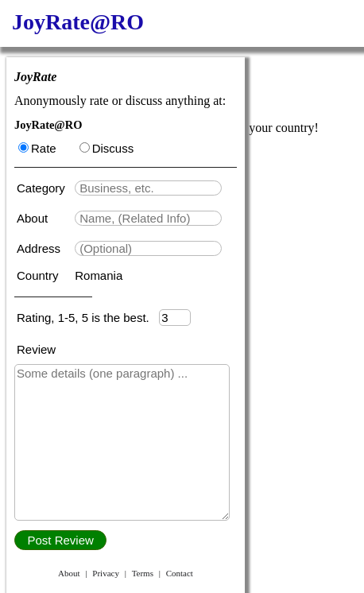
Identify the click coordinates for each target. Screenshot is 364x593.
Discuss (107, 148)
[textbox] (148, 188)
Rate (37, 148)
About (34, 218)
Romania (99, 275)
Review (36, 349)
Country (39, 275)
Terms (143, 573)
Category (44, 188)
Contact (180, 573)
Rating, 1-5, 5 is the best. (88, 318)
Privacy (106, 573)
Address (40, 248)
